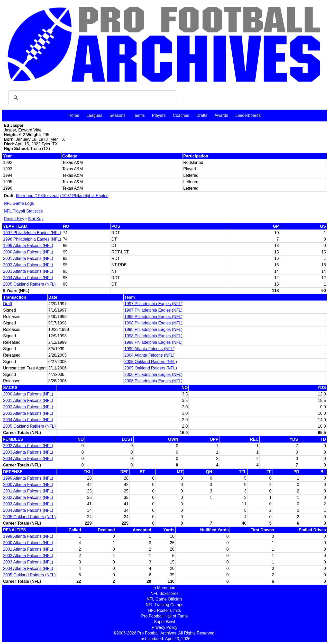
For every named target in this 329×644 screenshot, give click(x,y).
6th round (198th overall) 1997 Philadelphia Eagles (62, 196)
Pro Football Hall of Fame (164, 616)
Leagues (94, 115)
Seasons (117, 115)
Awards (221, 115)
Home (74, 115)
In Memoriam (164, 588)
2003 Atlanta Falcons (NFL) (28, 271)
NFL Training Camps (164, 605)
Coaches (181, 115)
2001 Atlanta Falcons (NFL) (28, 258)
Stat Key (36, 219)
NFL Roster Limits (164, 610)
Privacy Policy (164, 627)
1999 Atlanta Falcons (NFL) (28, 246)
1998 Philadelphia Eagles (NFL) (32, 239)
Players (159, 115)
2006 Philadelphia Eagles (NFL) (153, 374)
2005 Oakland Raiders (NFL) (29, 284)
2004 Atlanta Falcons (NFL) (28, 278)
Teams (139, 115)
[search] (92, 98)
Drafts (202, 115)
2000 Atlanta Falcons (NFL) (28, 252)
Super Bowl (164, 622)
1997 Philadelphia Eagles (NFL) (32, 233)
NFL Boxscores (165, 593)
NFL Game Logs (19, 203)
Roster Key (14, 219)
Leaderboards (248, 115)
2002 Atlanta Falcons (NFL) (28, 265)
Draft (8, 304)
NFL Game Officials (165, 599)
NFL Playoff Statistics (23, 211)
